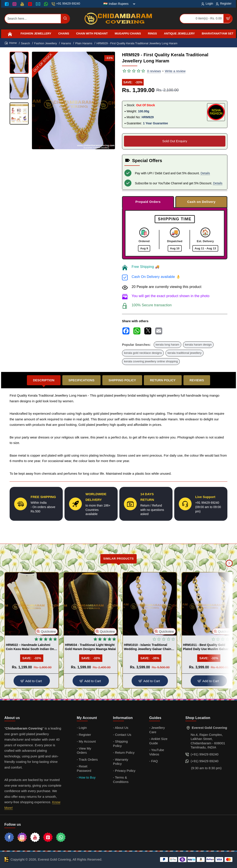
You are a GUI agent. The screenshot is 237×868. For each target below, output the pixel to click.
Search (25, 43)
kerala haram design (198, 345)
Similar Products (118, 559)
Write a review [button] (175, 71)
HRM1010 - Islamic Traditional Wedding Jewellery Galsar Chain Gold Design (148, 647)
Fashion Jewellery (45, 43)
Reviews (197, 380)
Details (205, 173)
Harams (66, 43)
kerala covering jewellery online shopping (151, 361)
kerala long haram (167, 345)
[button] (46, 631)
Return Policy (163, 380)
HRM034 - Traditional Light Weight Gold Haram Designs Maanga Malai (90, 647)
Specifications (81, 380)
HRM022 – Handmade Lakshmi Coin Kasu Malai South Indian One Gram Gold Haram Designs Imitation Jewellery (31, 647)
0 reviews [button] (154, 71)
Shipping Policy (122, 380)
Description (44, 380)
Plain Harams (84, 43)
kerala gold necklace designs (143, 353)
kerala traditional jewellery (184, 353)
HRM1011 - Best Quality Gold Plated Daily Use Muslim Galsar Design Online (206, 647)
